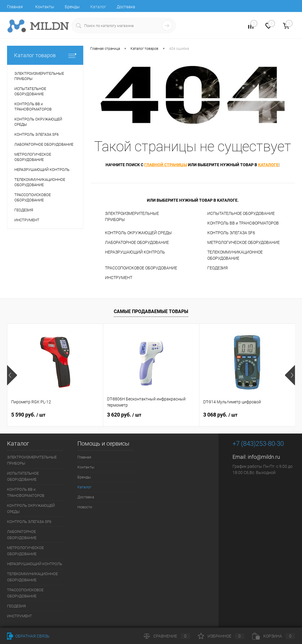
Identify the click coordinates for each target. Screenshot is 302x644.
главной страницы (166, 165)
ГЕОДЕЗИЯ (218, 268)
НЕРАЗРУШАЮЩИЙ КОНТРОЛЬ (135, 252)
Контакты (45, 7)
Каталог (98, 7)
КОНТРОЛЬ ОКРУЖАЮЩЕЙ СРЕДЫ (138, 233)
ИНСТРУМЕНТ (119, 278)
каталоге (268, 165)
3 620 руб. (124, 415)
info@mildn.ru (264, 457)
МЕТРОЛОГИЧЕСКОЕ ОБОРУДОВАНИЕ (244, 242)
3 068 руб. (220, 415)
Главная (15, 7)
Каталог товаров (45, 55)
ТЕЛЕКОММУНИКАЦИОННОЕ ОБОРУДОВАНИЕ (235, 255)
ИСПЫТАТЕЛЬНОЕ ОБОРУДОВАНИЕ (241, 213)
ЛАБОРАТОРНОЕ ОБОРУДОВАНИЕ (137, 242)
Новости (85, 507)
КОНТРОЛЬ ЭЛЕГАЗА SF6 (231, 233)
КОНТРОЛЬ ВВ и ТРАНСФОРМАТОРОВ (243, 223)
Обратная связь (28, 636)
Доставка (126, 7)
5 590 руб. (28, 415)
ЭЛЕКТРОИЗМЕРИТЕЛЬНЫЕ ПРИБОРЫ (132, 216)
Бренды (72, 7)
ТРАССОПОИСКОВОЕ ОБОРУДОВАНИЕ (141, 268)
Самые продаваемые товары (151, 311)
